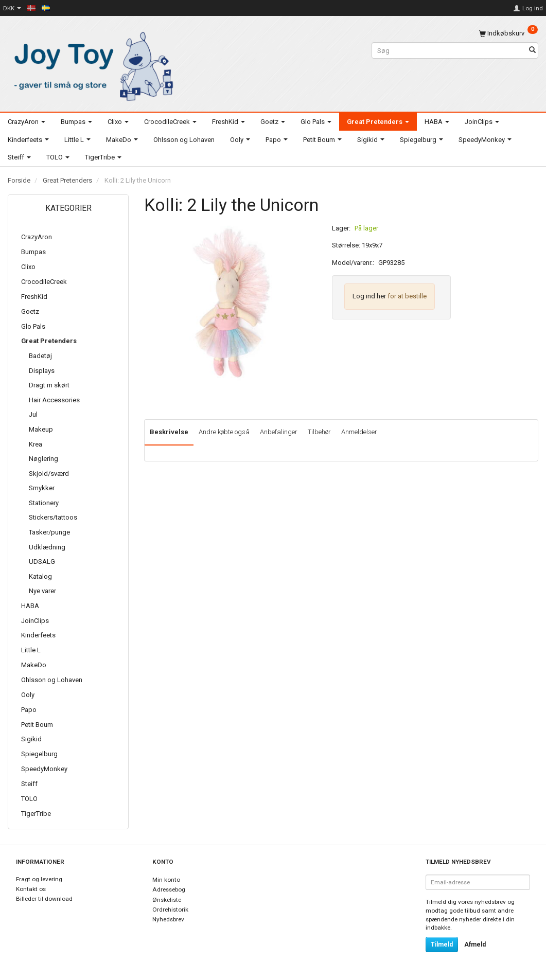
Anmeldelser (359, 432)
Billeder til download (44, 899)
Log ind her (369, 296)
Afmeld (475, 945)
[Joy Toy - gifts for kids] (91, 65)
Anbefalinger (279, 432)
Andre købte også (224, 432)
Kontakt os (31, 889)
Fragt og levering (39, 879)
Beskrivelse (169, 432)
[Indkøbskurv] (508, 33)
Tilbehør (319, 432)
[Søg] (532, 51)
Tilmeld (442, 945)
